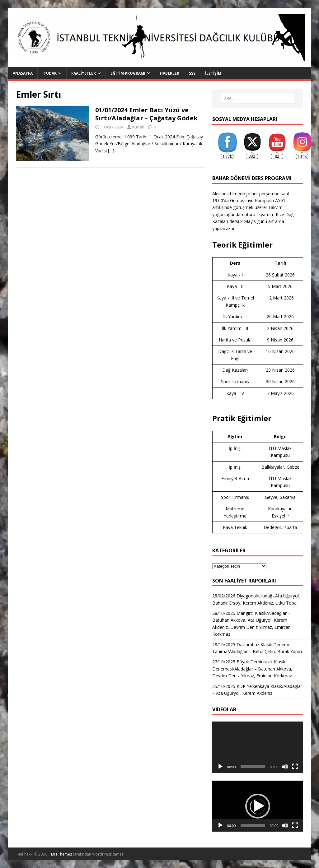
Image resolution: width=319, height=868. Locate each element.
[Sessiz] (285, 767)
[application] (258, 747)
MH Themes (61, 854)
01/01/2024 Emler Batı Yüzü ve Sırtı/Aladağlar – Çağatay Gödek (146, 114)
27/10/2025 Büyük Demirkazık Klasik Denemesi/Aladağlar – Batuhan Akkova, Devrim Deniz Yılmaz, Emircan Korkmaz (252, 669)
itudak (138, 127)
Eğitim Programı (128, 73)
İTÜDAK (49, 73)
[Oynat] (220, 767)
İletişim (213, 73)
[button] (258, 806)
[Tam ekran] (295, 767)
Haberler (170, 73)
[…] (111, 151)
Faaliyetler (84, 73)
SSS (192, 73)
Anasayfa (23, 73)
